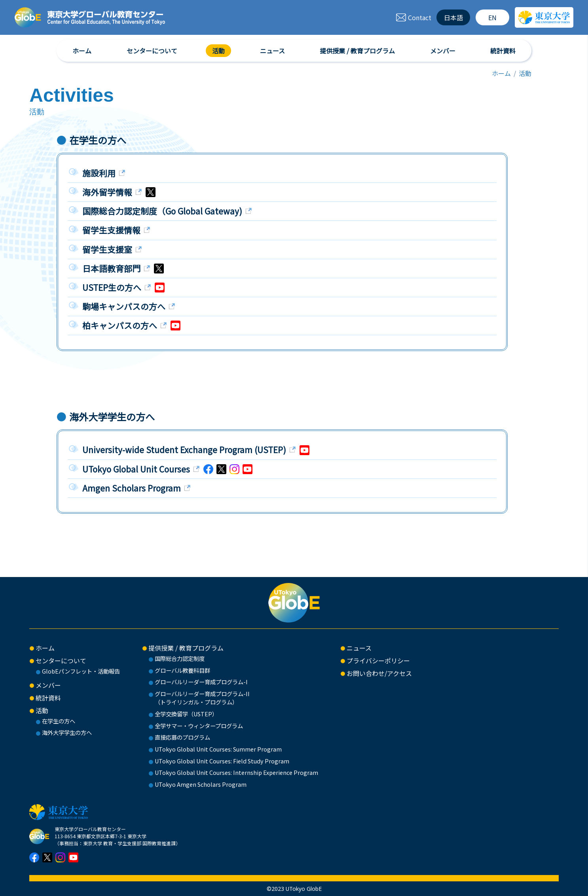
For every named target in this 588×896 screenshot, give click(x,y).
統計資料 (503, 51)
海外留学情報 (108, 192)
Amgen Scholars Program (133, 488)
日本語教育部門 (112, 268)
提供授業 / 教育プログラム (357, 51)
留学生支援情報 (112, 230)
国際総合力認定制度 (180, 658)
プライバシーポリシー (378, 661)
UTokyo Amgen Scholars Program (201, 784)
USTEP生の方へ (113, 287)
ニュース (272, 51)
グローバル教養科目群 (182, 670)
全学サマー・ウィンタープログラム (199, 726)
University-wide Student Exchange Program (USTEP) (185, 450)
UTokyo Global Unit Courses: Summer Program (218, 749)
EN (492, 17)
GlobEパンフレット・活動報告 (81, 671)
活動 (218, 51)
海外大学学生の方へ (67, 732)
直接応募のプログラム (182, 737)
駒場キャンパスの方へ (125, 306)
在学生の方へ (59, 721)
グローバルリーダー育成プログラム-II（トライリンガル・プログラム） (202, 698)
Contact (413, 17)
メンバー (443, 51)
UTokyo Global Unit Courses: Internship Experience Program (236, 772)
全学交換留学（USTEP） (186, 714)
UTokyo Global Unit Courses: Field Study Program (222, 761)
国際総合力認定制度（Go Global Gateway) (163, 211)
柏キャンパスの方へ (121, 325)
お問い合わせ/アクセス (379, 673)
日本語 (453, 17)
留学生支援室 (108, 249)
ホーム (82, 51)
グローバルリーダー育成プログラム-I (201, 682)
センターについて (152, 51)
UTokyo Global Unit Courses (137, 469)
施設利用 (100, 173)
